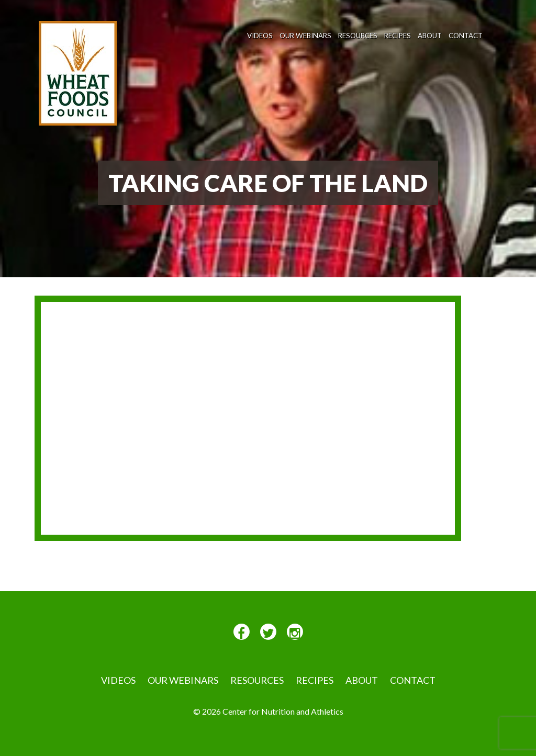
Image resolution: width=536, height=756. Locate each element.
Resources (358, 36)
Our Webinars (305, 36)
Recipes (398, 36)
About (430, 36)
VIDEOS (260, 36)
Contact (466, 36)
